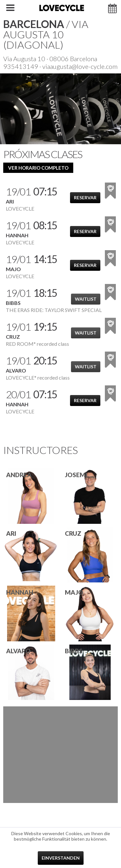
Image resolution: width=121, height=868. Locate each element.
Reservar (85, 198)
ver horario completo (38, 168)
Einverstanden (61, 858)
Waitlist (86, 299)
